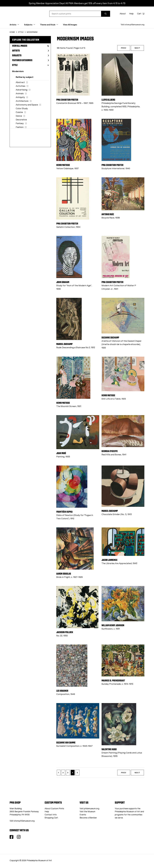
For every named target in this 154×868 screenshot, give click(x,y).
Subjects (31, 55)
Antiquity (20, 97)
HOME (12, 32)
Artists (31, 51)
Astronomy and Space (27, 105)
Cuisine (19, 112)
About (123, 14)
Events (83, 815)
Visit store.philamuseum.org (133, 25)
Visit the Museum (87, 812)
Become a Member (88, 818)
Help (131, 14)
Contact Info (51, 815)
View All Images (70, 25)
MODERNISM (32, 32)
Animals (20, 93)
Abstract (20, 82)
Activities (21, 86)
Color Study (22, 108)
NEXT (137, 48)
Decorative (21, 120)
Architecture (22, 101)
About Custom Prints (54, 809)
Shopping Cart (51, 818)
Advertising (22, 90)
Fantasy (20, 123)
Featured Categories (31, 60)
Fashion (20, 127)
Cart (141, 14)
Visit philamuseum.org (89, 809)
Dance (19, 116)
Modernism (18, 71)
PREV (124, 48)
